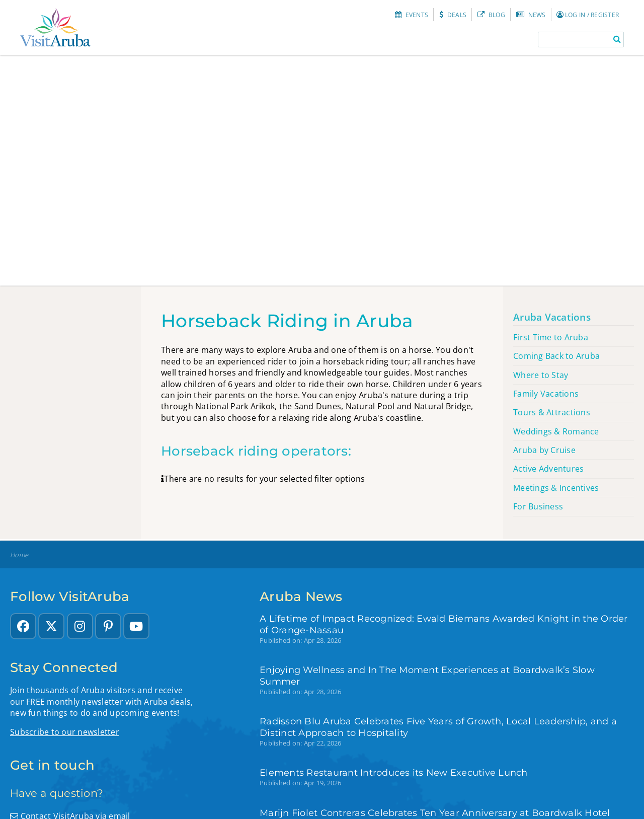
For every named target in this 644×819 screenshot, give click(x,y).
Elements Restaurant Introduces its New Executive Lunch (394, 772)
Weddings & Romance (556, 431)
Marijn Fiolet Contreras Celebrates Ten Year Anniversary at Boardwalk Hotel (435, 813)
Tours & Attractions (552, 412)
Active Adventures (548, 469)
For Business (538, 506)
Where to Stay (541, 375)
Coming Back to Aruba (556, 356)
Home (19, 555)
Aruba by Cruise (544, 450)
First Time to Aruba (551, 337)
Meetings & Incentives (556, 488)
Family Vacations (546, 394)
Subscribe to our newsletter (65, 732)
